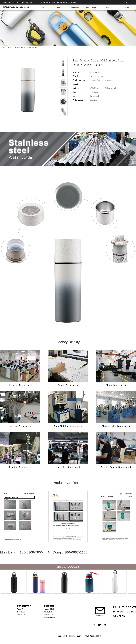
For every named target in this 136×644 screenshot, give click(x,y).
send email (100, 612)
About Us (75, 7)
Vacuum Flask (49, 609)
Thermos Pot (49, 615)
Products (58, 7)
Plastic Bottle (49, 612)
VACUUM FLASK (17, 48)
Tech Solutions (91, 7)
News (108, 7)
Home (42, 7)
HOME (7, 48)
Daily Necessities (50, 618)
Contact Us (124, 7)
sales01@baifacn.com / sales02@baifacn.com (58, 2)
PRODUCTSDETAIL (32, 48)
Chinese (125, 2)
